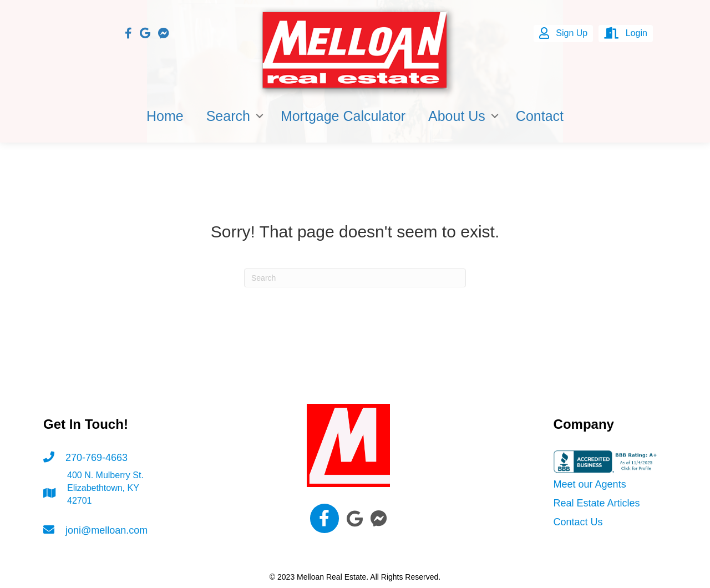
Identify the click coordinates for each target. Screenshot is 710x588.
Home (165, 116)
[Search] (355, 278)
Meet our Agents (590, 484)
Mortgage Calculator (343, 116)
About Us (457, 116)
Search (228, 116)
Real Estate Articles (597, 503)
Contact (540, 116)
